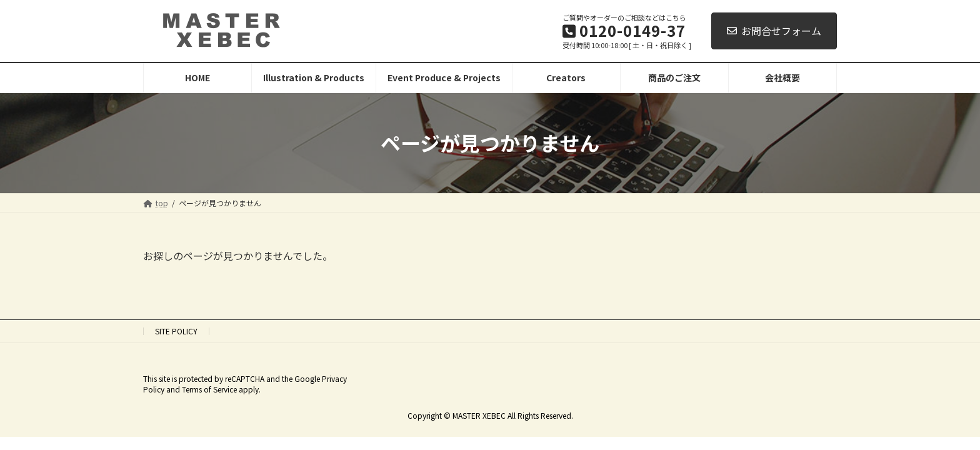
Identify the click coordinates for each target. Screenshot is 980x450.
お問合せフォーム (774, 31)
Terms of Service (209, 389)
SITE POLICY (176, 331)
